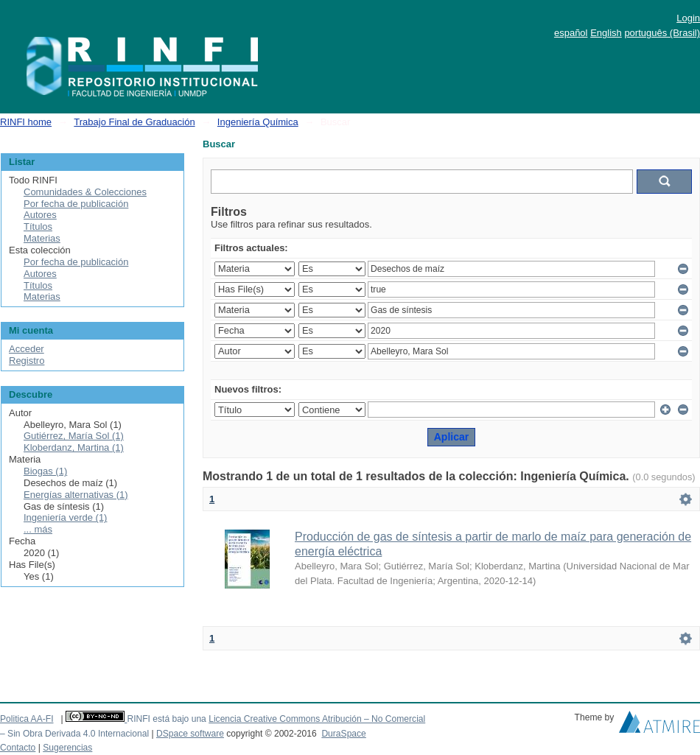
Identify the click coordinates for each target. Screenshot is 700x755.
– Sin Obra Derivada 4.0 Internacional (74, 734)
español (571, 33)
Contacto (18, 748)
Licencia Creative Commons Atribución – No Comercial (317, 719)
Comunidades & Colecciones (85, 192)
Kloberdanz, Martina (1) (74, 447)
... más (38, 529)
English (606, 33)
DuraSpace (343, 734)
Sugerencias (67, 748)
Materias (42, 238)
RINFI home (26, 122)
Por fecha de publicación (76, 204)
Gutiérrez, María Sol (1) (74, 436)
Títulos (38, 226)
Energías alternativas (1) (76, 495)
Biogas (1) (45, 471)
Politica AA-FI (27, 719)
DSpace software (190, 734)
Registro (27, 361)
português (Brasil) (662, 33)
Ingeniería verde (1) (65, 517)
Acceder (27, 349)
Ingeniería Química (258, 122)
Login (688, 18)
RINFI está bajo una (166, 719)
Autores (40, 215)
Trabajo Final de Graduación (134, 122)
